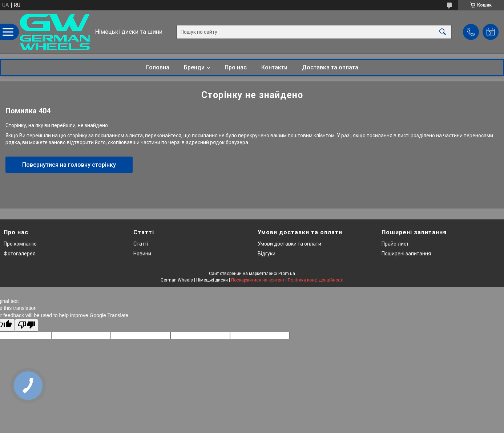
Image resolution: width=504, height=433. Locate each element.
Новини (142, 254)
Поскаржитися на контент (258, 280)
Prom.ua (287, 274)
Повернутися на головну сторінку (69, 165)
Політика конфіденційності (316, 280)
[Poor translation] (27, 325)
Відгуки (267, 254)
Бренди (194, 67)
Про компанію (20, 244)
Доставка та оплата (330, 67)
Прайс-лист (395, 244)
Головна (158, 67)
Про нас (236, 67)
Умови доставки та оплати (289, 244)
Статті (141, 244)
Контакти (274, 67)
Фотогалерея (20, 254)
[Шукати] (443, 32)
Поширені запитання (406, 254)
